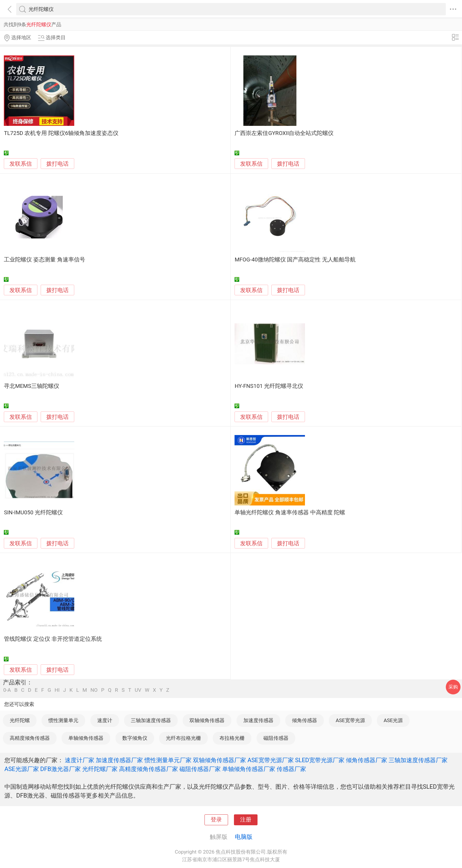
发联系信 (21, 164)
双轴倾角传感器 (207, 720)
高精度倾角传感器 (30, 738)
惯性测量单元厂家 (168, 760)
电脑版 (244, 837)
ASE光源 (393, 720)
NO (94, 690)
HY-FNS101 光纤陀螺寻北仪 (269, 386)
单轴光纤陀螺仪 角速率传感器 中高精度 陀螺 (290, 513)
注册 (246, 820)
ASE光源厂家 (22, 769)
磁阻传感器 (276, 738)
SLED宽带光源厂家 (320, 760)
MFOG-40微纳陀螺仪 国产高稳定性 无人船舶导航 (295, 260)
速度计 (105, 720)
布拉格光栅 (232, 738)
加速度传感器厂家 (119, 760)
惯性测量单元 (63, 720)
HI (57, 690)
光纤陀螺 (20, 720)
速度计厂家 (80, 760)
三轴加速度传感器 (151, 720)
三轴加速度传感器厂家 (418, 760)
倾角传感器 (305, 720)
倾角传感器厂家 (367, 760)
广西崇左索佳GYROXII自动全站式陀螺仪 (284, 133)
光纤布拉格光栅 (183, 738)
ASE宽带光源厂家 (271, 760)
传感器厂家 (291, 769)
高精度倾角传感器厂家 (148, 769)
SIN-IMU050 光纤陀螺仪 (33, 513)
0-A (7, 690)
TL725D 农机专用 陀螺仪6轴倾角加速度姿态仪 (61, 133)
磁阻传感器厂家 (200, 769)
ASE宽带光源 (350, 720)
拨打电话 (57, 164)
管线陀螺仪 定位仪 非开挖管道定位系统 (53, 639)
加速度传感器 (258, 720)
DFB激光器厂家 (61, 769)
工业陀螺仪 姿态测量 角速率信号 (44, 260)
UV (138, 690)
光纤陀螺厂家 (100, 769)
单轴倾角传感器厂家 (249, 769)
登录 (216, 820)
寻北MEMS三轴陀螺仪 (31, 386)
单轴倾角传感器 (86, 738)
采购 (453, 687)
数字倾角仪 (135, 738)
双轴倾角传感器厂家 (220, 760)
